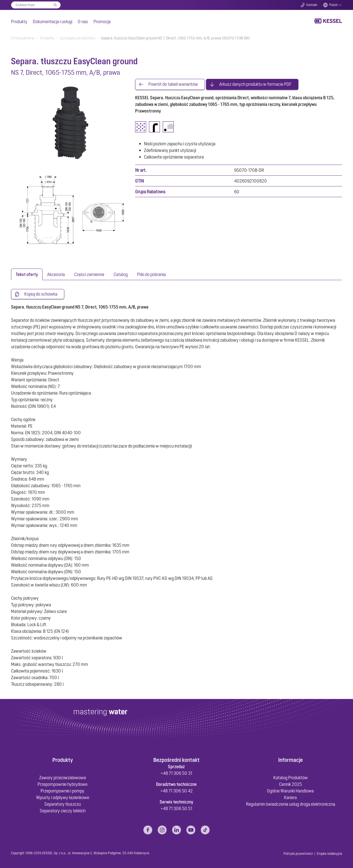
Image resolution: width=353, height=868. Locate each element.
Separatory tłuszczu (63, 804)
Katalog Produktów (291, 778)
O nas (83, 22)
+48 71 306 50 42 (176, 791)
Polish (334, 5)
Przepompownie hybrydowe (62, 784)
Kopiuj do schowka (41, 294)
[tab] (27, 274)
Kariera (290, 797)
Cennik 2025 (291, 784)
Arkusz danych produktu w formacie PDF (255, 84)
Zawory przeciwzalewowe (63, 778)
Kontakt (312, 5)
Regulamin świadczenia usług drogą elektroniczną (291, 804)
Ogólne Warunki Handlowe (290, 791)
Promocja (102, 22)
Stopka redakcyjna (329, 854)
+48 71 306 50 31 (176, 773)
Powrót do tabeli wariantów (173, 84)
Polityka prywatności (298, 854)
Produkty (19, 22)
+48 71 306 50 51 (176, 808)
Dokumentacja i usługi (53, 22)
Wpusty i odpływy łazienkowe (63, 797)
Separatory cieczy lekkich (63, 811)
